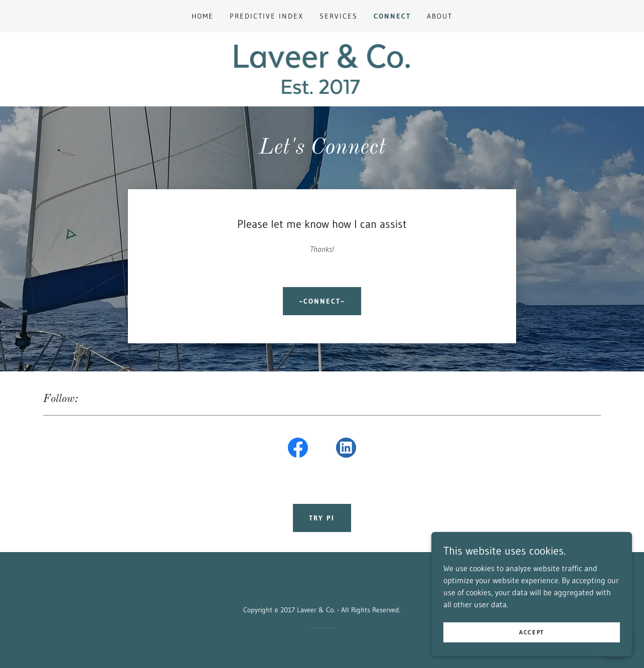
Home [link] (203, 16)
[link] (322, 68)
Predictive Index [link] (267, 16)
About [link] (440, 16)
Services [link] (339, 16)
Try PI (322, 518)
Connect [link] (392, 16)
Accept (532, 632)
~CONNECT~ (322, 301)
